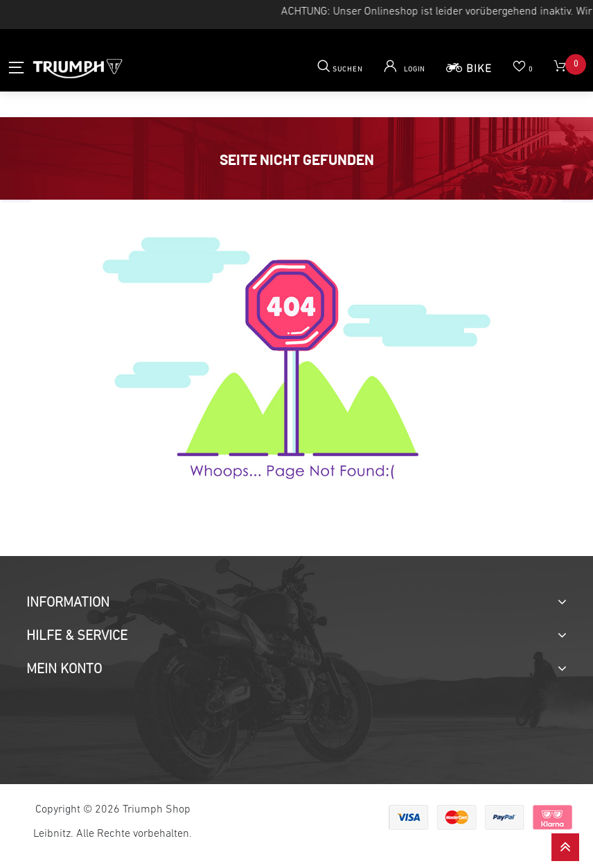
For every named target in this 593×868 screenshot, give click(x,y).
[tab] (296, 603)
